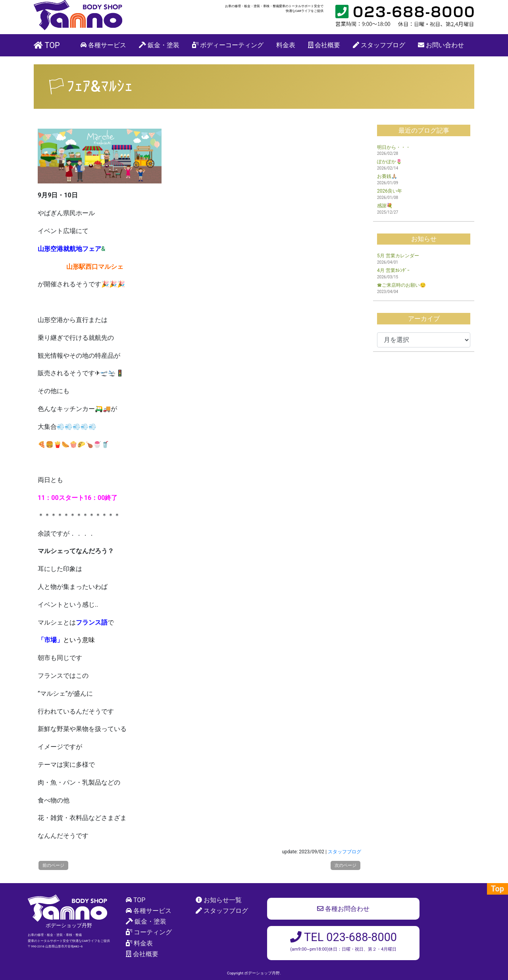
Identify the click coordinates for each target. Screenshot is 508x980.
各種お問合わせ (343, 909)
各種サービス (103, 45)
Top (497, 889)
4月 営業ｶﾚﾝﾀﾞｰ (393, 270)
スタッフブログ (379, 45)
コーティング (153, 932)
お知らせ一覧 (223, 900)
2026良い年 (390, 191)
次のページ (345, 865)
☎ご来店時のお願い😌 (401, 285)
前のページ (53, 865)
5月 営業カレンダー (398, 256)
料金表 (286, 45)
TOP (47, 45)
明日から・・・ (394, 147)
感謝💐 (385, 206)
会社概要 (324, 45)
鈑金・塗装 (159, 45)
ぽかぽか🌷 (390, 162)
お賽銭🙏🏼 (387, 176)
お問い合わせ (441, 45)
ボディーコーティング (228, 45)
